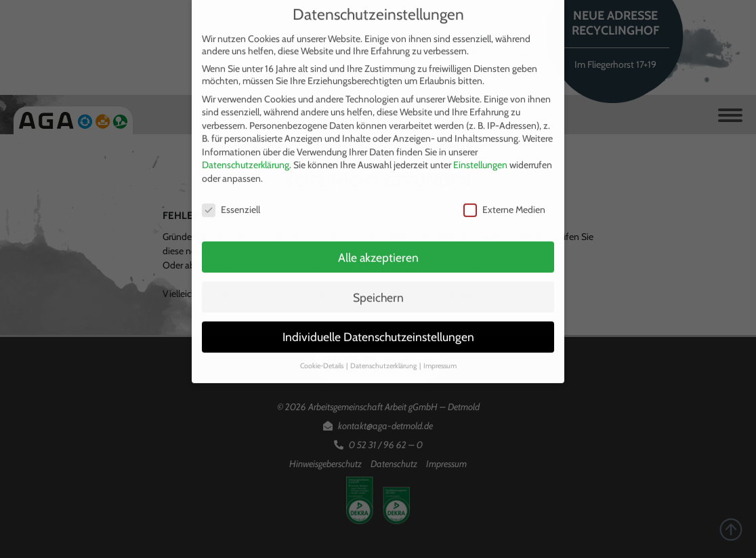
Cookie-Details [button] (322, 359)
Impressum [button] (440, 359)
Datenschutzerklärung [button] (384, 359)
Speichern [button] (378, 290)
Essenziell (231, 202)
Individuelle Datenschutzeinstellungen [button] (378, 330)
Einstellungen (480, 158)
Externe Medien (504, 202)
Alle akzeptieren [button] (378, 250)
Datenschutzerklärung (246, 158)
